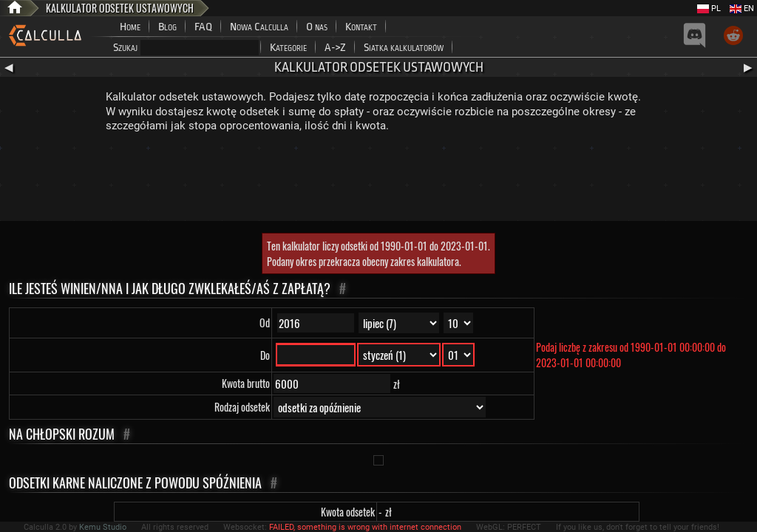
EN (742, 8)
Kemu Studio (103, 527)
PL (709, 8)
